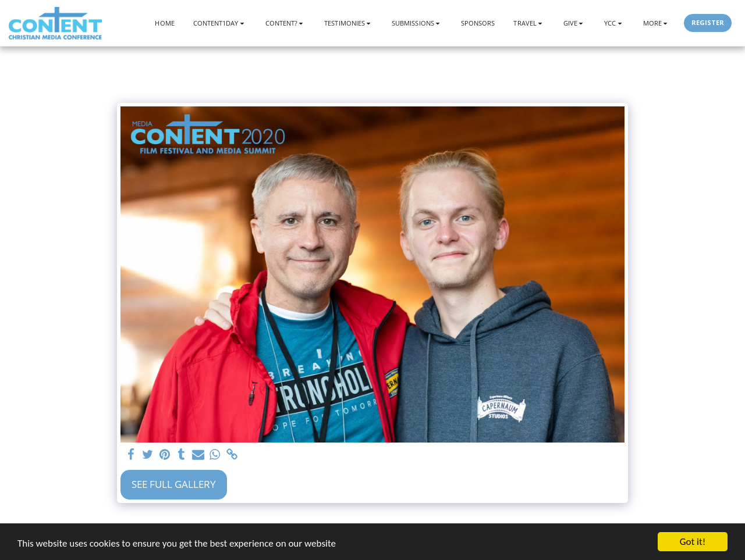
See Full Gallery (174, 484)
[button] (220, 23)
